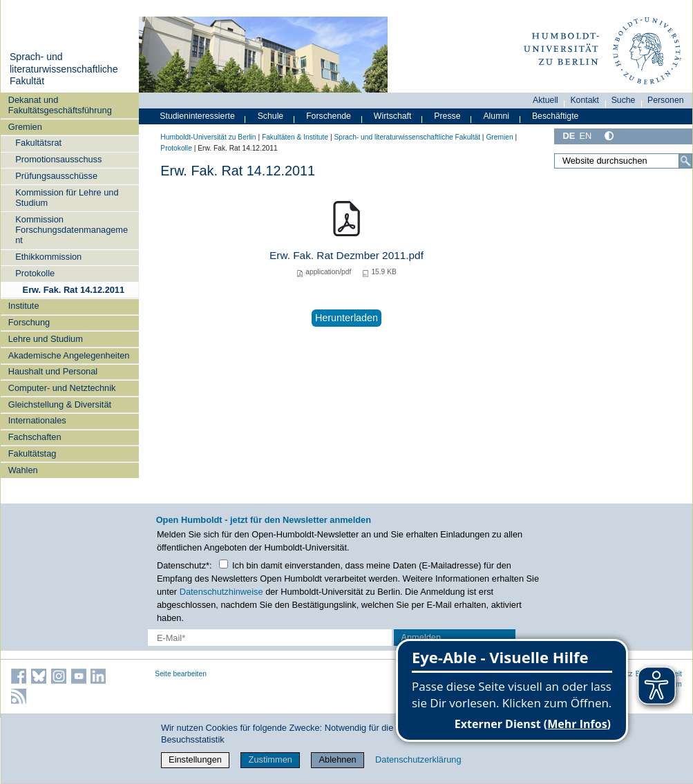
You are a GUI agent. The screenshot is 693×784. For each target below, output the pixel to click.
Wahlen (23, 470)
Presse (447, 116)
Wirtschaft (393, 116)
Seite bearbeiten (181, 674)
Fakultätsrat (38, 143)
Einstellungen (195, 759)
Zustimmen (270, 759)
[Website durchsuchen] (623, 161)
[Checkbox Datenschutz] (224, 564)
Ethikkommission (48, 257)
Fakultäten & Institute (295, 137)
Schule (271, 116)
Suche (624, 100)
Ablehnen (338, 759)
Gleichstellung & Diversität (60, 404)
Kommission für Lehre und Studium (67, 198)
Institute (24, 306)
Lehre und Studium (46, 339)
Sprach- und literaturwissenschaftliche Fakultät (64, 69)
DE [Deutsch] (569, 136)
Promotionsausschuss (58, 159)
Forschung (29, 322)
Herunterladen (346, 318)
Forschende (329, 116)
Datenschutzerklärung (418, 759)
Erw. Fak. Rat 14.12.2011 (74, 290)
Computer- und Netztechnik (62, 388)
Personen (666, 100)
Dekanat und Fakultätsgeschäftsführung (60, 105)
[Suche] (685, 161)
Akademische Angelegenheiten (69, 355)
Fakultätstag (32, 453)
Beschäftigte (556, 116)
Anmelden (421, 637)
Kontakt (585, 100)
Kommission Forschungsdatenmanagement (72, 230)
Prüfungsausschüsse (56, 176)
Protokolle (35, 273)
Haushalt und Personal (53, 371)
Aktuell (545, 100)
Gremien (25, 127)
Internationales (37, 420)
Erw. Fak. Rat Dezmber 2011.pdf (346, 255)
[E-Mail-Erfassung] (270, 637)
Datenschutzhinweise (221, 592)
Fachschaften (35, 437)
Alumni (496, 116)
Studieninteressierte (197, 116)
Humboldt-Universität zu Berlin (208, 137)
